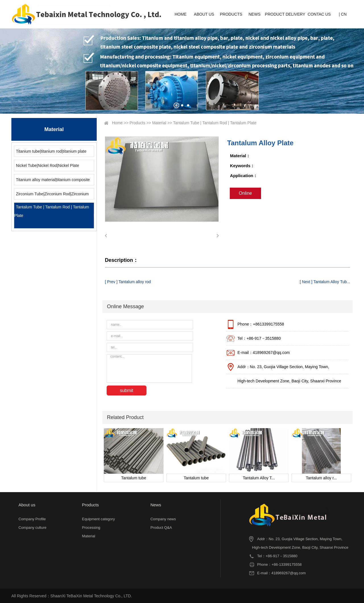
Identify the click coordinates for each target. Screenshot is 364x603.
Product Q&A (161, 528)
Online (245, 193)
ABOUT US (204, 14)
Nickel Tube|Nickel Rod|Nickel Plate (47, 165)
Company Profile (32, 519)
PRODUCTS (231, 14)
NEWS (255, 14)
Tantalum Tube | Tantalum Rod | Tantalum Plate (52, 211)
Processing (91, 528)
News (156, 505)
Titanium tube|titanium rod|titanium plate (51, 151)
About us (27, 505)
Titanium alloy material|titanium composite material (52, 181)
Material (159, 123)
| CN (343, 14)
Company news (163, 519)
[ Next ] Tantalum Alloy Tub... (325, 282)
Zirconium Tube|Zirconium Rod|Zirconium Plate (51, 195)
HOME (181, 14)
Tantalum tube (134, 478)
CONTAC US (319, 14)
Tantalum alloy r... (321, 478)
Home (117, 123)
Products (137, 123)
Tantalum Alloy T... (259, 478)
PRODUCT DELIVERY (285, 14)
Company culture (32, 528)
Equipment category (98, 519)
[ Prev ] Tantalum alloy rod (128, 282)
